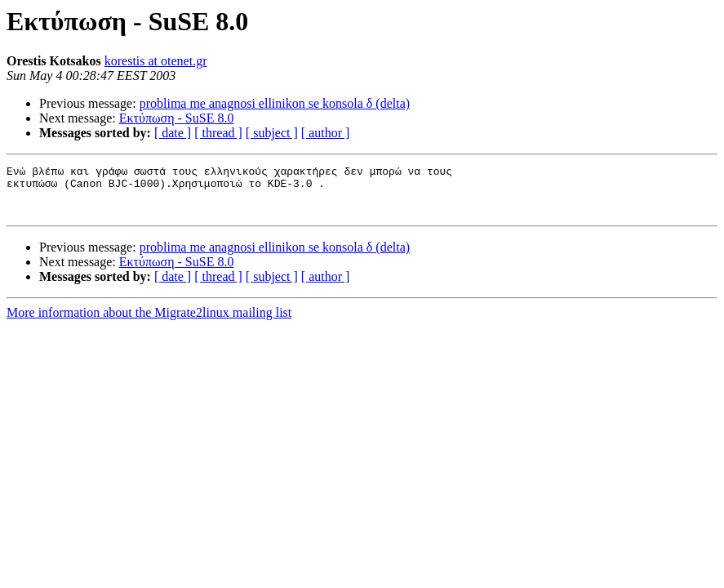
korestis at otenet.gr (156, 61)
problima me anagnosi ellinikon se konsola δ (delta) (275, 103)
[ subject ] (272, 133)
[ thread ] (218, 133)
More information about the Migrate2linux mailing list (149, 322)
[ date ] (173, 133)
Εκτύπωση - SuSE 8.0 (177, 118)
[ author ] (326, 133)
